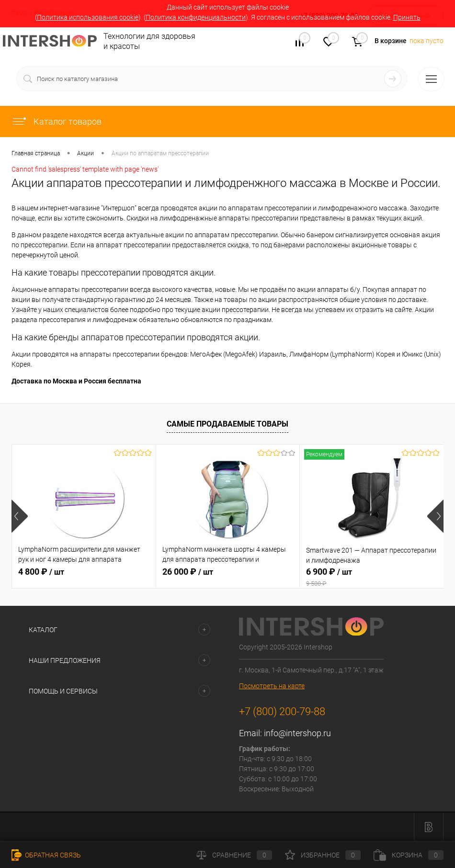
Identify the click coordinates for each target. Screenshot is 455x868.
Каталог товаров (57, 122)
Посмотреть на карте (272, 686)
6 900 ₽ (372, 577)
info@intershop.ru (297, 733)
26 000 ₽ (188, 572)
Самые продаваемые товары (227, 424)
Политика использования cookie (88, 17)
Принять (407, 17)
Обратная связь (46, 855)
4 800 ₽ (41, 572)
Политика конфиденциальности (196, 17)
